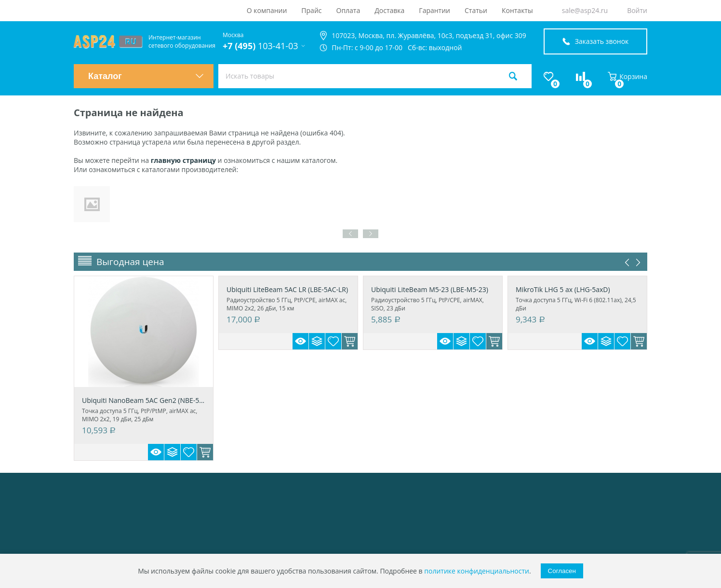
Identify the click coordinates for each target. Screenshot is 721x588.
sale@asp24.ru (585, 10)
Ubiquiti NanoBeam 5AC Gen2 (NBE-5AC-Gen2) (144, 400)
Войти (637, 10)
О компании (267, 10)
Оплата (348, 10)
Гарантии (434, 10)
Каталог (146, 76)
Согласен (562, 571)
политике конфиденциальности (477, 571)
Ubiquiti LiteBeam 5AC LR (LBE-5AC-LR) (287, 289)
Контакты (517, 10)
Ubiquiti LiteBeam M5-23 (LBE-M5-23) (430, 289)
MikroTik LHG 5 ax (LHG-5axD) (563, 289)
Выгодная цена (130, 262)
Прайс (311, 10)
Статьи (476, 10)
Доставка (389, 10)
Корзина (628, 76)
